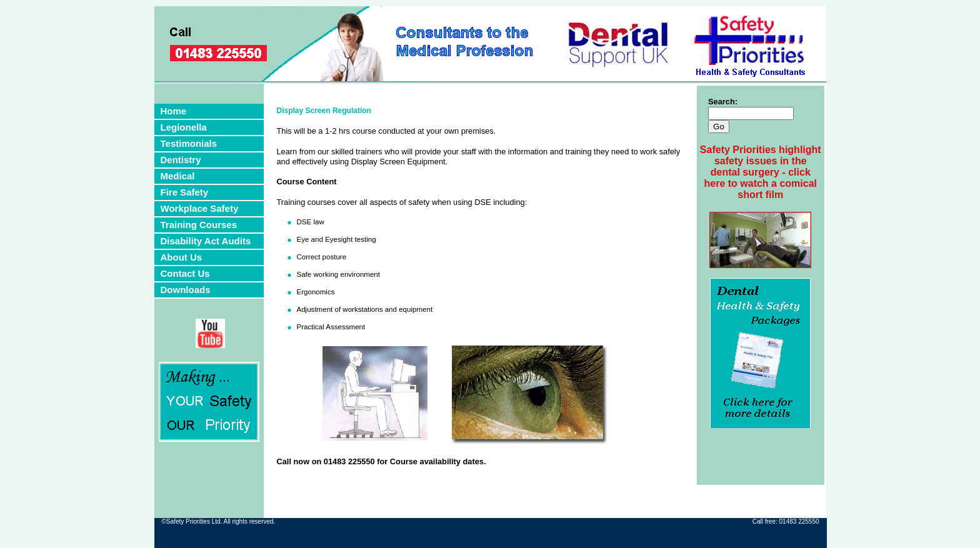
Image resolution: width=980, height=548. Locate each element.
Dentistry (181, 160)
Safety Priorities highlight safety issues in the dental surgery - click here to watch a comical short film (761, 172)
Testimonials (189, 143)
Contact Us (185, 273)
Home (174, 111)
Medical (178, 176)
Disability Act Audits (206, 241)
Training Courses (199, 225)
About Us (182, 257)
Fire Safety (185, 192)
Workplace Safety (200, 208)
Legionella (184, 127)
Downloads (186, 290)
